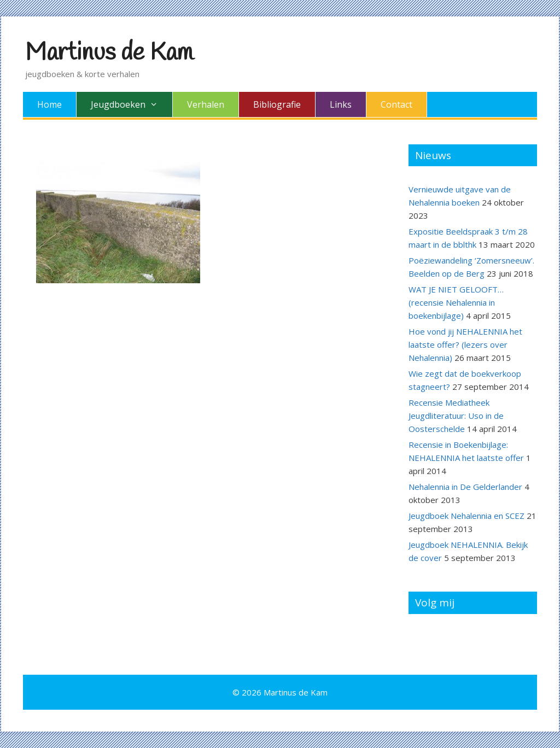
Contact (396, 104)
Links (341, 104)
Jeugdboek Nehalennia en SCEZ (466, 516)
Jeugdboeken (132, 104)
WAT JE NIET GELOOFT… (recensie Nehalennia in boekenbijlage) (456, 302)
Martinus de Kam (109, 53)
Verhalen (206, 104)
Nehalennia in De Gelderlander (465, 487)
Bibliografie (277, 104)
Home (49, 104)
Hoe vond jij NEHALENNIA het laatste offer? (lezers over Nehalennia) (465, 344)
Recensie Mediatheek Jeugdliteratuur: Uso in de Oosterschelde (456, 416)
